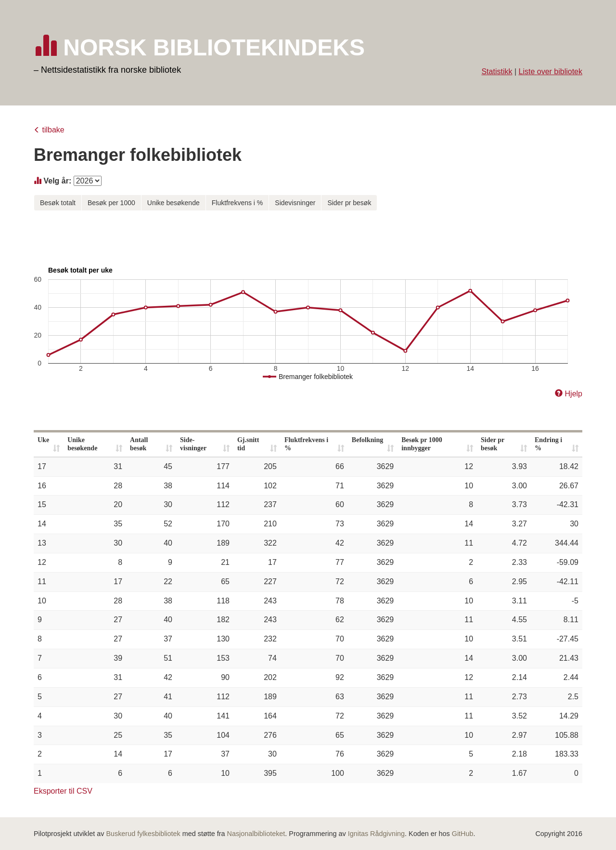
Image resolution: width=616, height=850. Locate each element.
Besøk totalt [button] (58, 203)
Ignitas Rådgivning (376, 834)
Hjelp (574, 394)
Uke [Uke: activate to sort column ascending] (43, 440)
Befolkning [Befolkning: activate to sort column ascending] (367, 440)
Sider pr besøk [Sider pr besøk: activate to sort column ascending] (493, 444)
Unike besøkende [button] (173, 203)
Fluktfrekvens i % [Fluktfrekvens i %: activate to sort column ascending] (306, 444)
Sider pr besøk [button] (349, 203)
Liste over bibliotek (550, 72)
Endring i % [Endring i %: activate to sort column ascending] (548, 444)
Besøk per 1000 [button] (111, 203)
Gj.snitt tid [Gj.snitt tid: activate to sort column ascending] (248, 444)
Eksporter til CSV (63, 791)
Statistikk (497, 72)
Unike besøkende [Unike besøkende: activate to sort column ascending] (82, 444)
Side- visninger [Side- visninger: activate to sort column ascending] (193, 444)
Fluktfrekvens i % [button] (237, 203)
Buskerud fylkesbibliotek (143, 834)
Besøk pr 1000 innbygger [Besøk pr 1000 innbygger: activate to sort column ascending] (422, 444)
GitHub (463, 834)
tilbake (53, 130)
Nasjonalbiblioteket (256, 834)
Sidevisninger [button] (295, 203)
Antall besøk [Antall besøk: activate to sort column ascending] (139, 444)
